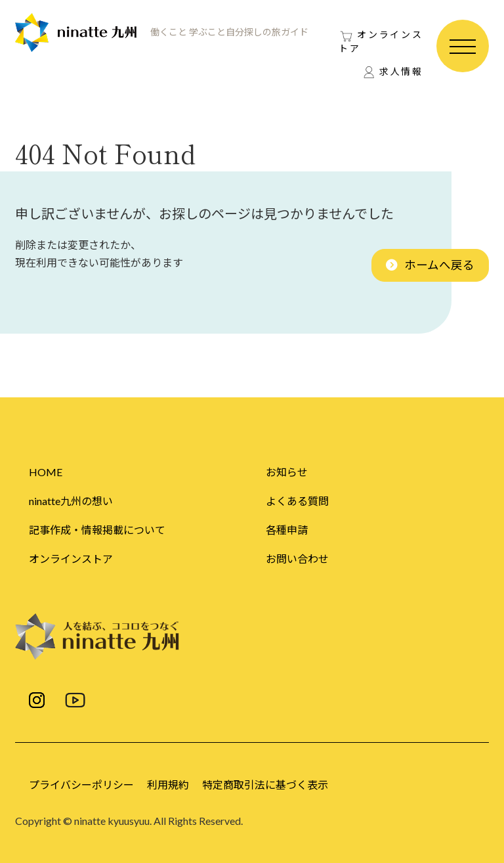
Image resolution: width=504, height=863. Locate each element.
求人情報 (401, 71)
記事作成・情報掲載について (97, 530)
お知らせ (287, 472)
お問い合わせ (297, 559)
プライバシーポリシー (81, 785)
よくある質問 (297, 501)
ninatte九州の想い (71, 501)
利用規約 (168, 785)
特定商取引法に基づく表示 (265, 785)
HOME (46, 472)
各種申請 (287, 530)
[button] (430, 265)
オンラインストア (381, 41)
